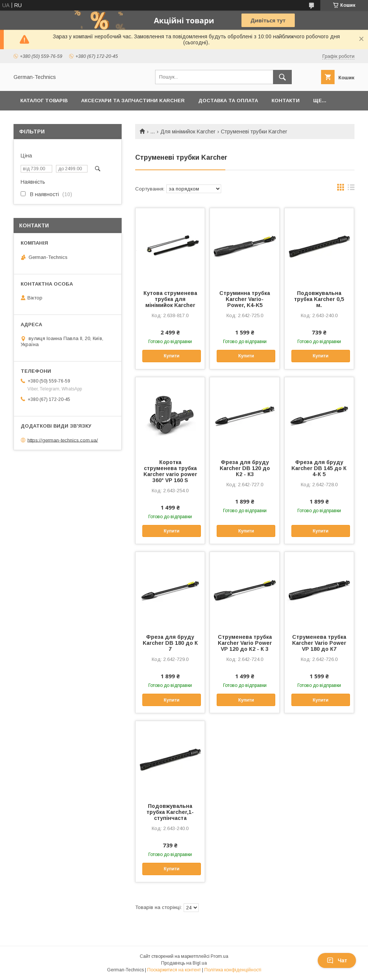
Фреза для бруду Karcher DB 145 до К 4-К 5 (319, 468)
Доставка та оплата (228, 101)
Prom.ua (219, 956)
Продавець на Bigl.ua (184, 963)
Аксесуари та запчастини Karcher (133, 101)
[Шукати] (282, 77)
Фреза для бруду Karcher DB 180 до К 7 (170, 643)
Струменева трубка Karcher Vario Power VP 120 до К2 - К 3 (245, 643)
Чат (337, 960)
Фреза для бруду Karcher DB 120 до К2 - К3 (245, 468)
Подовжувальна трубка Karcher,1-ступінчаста (170, 812)
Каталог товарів (44, 101)
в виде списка (351, 189)
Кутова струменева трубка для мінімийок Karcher (170, 299)
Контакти (286, 101)
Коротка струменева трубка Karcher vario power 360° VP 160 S (170, 471)
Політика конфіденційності (233, 970)
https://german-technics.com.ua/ (63, 440)
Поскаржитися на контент (174, 970)
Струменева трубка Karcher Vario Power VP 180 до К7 (319, 643)
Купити (172, 356)
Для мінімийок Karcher (188, 132)
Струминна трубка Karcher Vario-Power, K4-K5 (245, 299)
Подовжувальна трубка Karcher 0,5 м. (319, 299)
